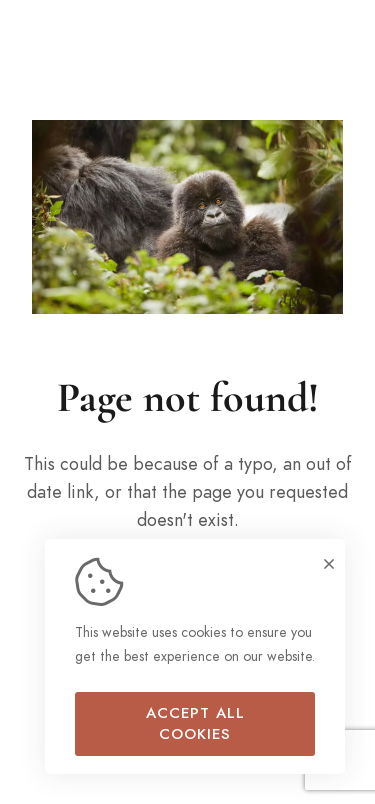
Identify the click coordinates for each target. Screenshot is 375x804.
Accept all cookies (195, 723)
